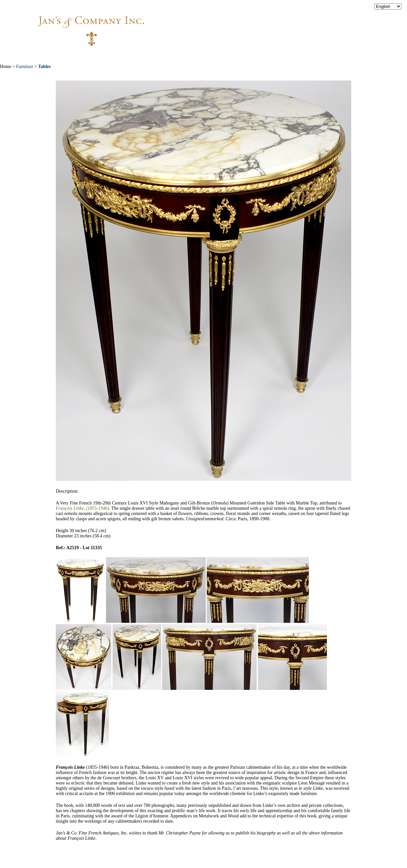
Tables (44, 67)
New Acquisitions (154, 56)
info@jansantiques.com (292, 25)
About (109, 56)
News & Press (273, 56)
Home (79, 56)
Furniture (25, 67)
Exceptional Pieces (216, 56)
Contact (315, 56)
